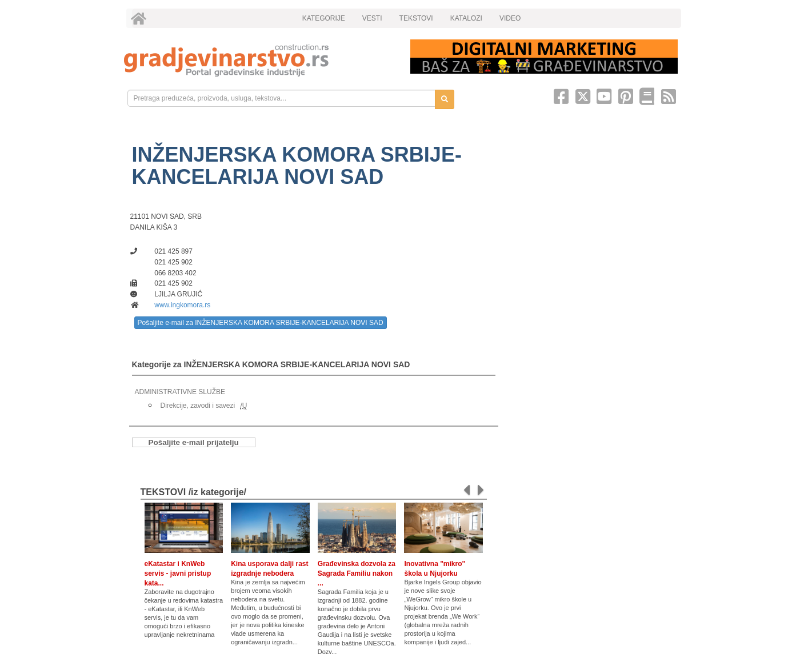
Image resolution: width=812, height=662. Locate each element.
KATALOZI (466, 18)
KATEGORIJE (324, 18)
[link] (259, 60)
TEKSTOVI (416, 18)
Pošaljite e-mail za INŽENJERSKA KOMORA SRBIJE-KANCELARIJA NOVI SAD (261, 323)
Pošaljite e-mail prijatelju (194, 442)
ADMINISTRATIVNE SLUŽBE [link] (180, 392)
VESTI (372, 18)
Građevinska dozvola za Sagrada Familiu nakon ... (357, 573)
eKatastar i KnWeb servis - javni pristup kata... (178, 573)
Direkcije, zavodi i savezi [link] (198, 406)
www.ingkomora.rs (182, 305)
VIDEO (510, 18)
